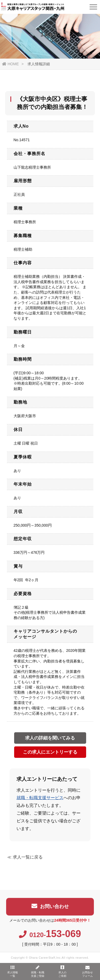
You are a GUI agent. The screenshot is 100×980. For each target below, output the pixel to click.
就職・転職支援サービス (40, 798)
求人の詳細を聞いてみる (50, 738)
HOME (11, 64)
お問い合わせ (50, 909)
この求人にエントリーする (50, 752)
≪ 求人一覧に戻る (25, 857)
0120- (50, 937)
